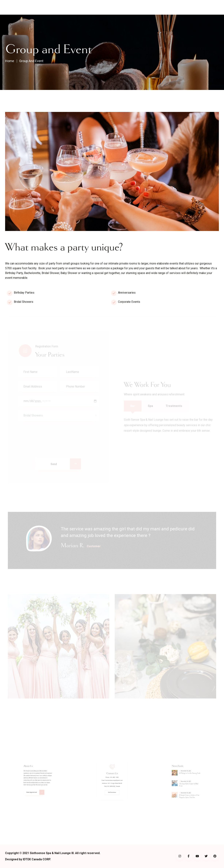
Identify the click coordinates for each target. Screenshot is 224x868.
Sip (120, 7)
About (80, 7)
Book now (213, 8)
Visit (95, 7)
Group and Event (36, 61)
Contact (133, 7)
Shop (110, 7)
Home (66, 7)
